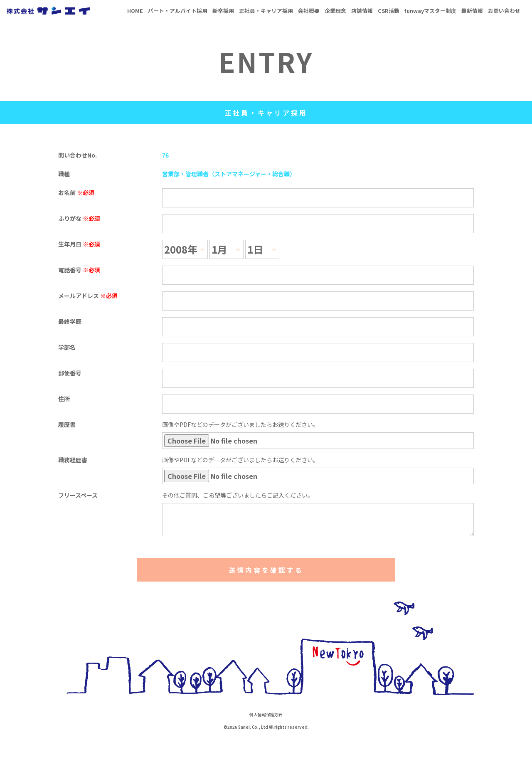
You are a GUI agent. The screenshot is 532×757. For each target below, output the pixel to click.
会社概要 (309, 11)
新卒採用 (223, 11)
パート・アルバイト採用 (178, 11)
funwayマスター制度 (430, 11)
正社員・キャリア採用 (266, 11)
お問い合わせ (504, 11)
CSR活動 (389, 11)
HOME (135, 11)
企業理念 (335, 11)
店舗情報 (362, 11)
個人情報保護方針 (266, 715)
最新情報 (472, 11)
